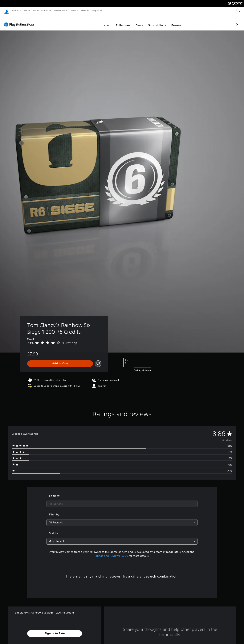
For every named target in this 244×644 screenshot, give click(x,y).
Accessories (59, 10)
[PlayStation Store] (20, 21)
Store (84, 10)
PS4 (34, 10)
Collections (103, 22)
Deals (119, 22)
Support (95, 10)
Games (15, 10)
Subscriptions (137, 22)
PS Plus (45, 10)
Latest (86, 22)
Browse (156, 22)
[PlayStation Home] (7, 11)
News (73, 10)
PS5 (26, 10)
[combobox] (122, 500)
